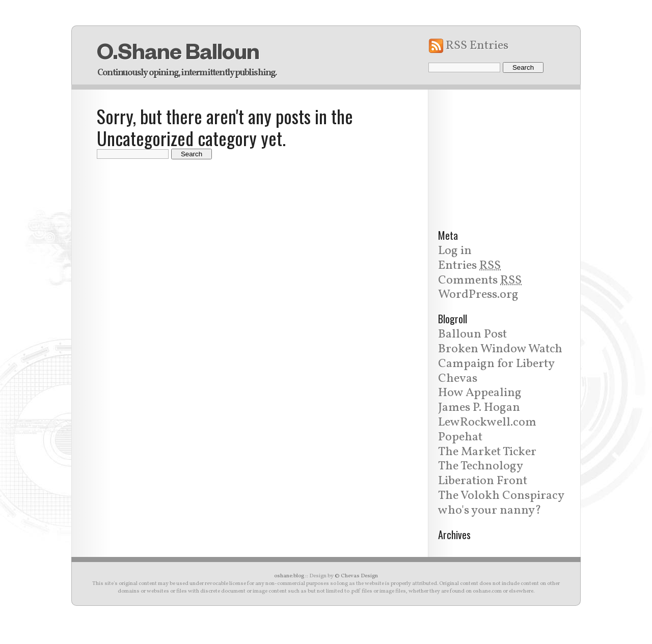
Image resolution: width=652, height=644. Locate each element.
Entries (469, 266)
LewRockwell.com (487, 423)
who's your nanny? (490, 511)
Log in (455, 251)
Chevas (458, 379)
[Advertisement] (504, 153)
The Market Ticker (487, 452)
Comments (480, 281)
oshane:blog (289, 576)
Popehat (460, 437)
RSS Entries (477, 46)
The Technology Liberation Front (483, 474)
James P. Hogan (479, 408)
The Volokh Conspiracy (501, 496)
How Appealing (480, 393)
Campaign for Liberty (496, 364)
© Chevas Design (356, 576)
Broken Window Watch (500, 349)
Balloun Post (472, 334)
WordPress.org (478, 295)
